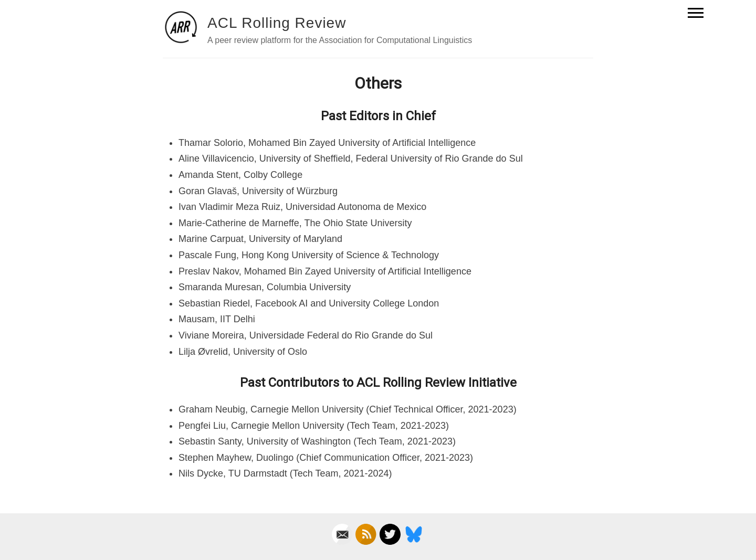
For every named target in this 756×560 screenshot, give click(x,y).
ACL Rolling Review (277, 23)
